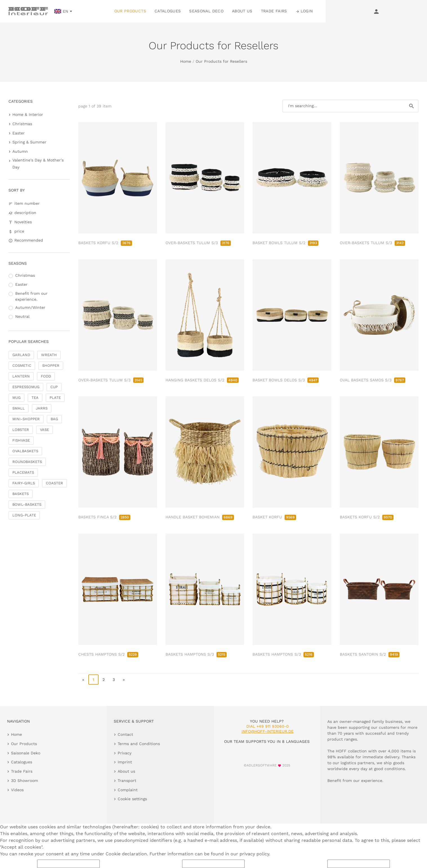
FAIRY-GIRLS (24, 483)
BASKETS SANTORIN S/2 (370, 654)
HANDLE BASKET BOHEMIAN (200, 517)
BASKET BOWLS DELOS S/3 (286, 380)
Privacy (125, 753)
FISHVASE (21, 440)
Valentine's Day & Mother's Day (38, 164)
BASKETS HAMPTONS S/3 (196, 654)
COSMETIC (22, 366)
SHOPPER (51, 366)
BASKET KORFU (274, 517)
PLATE (55, 398)
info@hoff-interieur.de (268, 731)
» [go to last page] (124, 680)
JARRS (42, 408)
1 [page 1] (93, 680)
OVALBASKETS (25, 451)
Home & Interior (28, 114)
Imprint (125, 762)
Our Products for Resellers (221, 61)
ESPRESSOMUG (26, 387)
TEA (35, 398)
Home (186, 61)
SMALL (19, 408)
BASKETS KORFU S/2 (105, 243)
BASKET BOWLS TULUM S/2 (285, 243)
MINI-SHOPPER (26, 419)
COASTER (54, 483)
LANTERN (21, 376)
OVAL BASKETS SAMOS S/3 (373, 380)
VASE (44, 430)
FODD (46, 376)
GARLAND (21, 355)
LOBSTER (21, 430)
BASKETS (21, 494)
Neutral (22, 316)
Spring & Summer (29, 142)
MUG (16, 398)
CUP (54, 387)
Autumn (20, 151)
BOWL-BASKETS (27, 504)
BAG (54, 419)
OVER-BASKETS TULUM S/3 (198, 243)
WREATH (49, 355)
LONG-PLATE (24, 515)
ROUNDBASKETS (27, 462)
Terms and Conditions (139, 744)
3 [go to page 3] (114, 680)
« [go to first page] (83, 680)
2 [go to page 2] (104, 680)
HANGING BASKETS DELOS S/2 (202, 380)
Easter (19, 133)
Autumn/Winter (30, 307)
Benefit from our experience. (31, 296)
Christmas (22, 124)
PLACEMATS (23, 472)
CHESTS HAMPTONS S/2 (108, 654)
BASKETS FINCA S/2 (104, 517)
